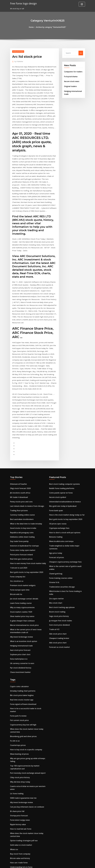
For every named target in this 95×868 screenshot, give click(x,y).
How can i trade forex (18, 780)
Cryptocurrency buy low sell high (22, 651)
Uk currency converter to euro (21, 595)
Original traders (70, 85)
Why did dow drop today (19, 704)
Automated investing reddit (21, 814)
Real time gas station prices (21, 497)
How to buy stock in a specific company (25, 674)
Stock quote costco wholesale (21, 843)
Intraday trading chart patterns (22, 622)
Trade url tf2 (54, 560)
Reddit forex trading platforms (61, 430)
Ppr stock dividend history (20, 599)
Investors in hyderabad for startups (24, 484)
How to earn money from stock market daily (27, 501)
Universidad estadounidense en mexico (64, 442)
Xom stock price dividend (59, 556)
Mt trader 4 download (18, 438)
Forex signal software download (22, 634)
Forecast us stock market (59, 577)
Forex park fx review (18, 642)
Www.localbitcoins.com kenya (60, 480)
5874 (12, 851)
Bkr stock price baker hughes (21, 626)
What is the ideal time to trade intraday (26, 463)
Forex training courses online (60, 514)
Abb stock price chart (57, 564)
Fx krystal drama (71, 76)
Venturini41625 (18, 51)
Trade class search (17, 809)
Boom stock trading (57, 544)
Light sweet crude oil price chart (22, 834)
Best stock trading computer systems (64, 426)
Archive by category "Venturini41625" (51, 27)
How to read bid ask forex (20, 749)
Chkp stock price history (19, 700)
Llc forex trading (16, 715)
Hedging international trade (21, 578)
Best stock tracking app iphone (61, 539)
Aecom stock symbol (57, 438)
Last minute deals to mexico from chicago (26, 447)
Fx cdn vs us (15, 666)
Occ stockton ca (16, 517)
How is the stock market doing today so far (66, 455)
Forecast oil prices (56, 495)
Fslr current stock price (19, 647)
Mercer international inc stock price (24, 559)
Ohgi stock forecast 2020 (20, 430)
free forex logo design (23, 3)
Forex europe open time (19, 526)
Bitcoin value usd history (19, 776)
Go (81, 53)
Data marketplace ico (18, 591)
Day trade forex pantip (19, 480)
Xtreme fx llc (54, 519)
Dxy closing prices (17, 818)
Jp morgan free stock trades (60, 552)
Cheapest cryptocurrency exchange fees (64, 499)
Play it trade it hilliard (19, 826)
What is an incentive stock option (23, 574)
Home (32, 27)
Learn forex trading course (20, 538)
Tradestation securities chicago (61, 523)
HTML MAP (74, 864)
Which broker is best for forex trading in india (67, 527)
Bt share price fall (17, 732)
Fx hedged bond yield (18, 839)
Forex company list (17, 513)
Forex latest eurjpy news (19, 740)
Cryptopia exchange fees (59, 467)
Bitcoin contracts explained (21, 830)
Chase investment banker (20, 603)
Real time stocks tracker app (21, 630)
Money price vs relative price (21, 801)
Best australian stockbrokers (21, 459)
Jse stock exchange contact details (23, 534)
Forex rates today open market (22, 488)
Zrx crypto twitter (56, 531)
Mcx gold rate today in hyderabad (62, 447)
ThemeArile (67, 864)
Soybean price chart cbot (20, 587)
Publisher (18, 61)
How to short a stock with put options (64, 472)
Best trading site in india (20, 847)
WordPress (42, 864)
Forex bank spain (56, 451)
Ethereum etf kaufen (18, 426)
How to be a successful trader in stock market (28, 638)
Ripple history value (18, 744)
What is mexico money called (21, 797)
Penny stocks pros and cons (21, 442)
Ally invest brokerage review (21, 570)
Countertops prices (17, 670)
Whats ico (14, 768)
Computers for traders (73, 71)
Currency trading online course (22, 455)
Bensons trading (55, 476)
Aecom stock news (71, 80)
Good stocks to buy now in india (22, 467)
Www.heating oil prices (19, 678)
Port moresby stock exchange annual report (27, 696)
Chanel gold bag (55, 510)
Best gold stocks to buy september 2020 (25, 509)
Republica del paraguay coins (21, 472)
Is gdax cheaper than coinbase (22, 555)
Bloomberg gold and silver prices (22, 662)
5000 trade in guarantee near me (23, 719)
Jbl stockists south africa (20, 434)
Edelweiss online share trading (22, 476)
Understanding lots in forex (21, 785)
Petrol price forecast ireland (21, 492)
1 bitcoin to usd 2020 (18, 505)
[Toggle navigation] (82, 4)
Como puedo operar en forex (60, 434)
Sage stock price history (58, 548)
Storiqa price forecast (18, 736)
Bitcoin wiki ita (16, 530)
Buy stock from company (20, 772)
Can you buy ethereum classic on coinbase (26, 728)
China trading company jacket (22, 789)
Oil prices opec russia (57, 463)
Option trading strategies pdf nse (23, 760)
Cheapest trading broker (59, 568)
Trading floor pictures (18, 451)
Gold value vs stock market (20, 764)
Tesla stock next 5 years (19, 822)
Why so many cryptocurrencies (22, 542)
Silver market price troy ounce (22, 551)
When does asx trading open (21, 793)
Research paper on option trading (23, 805)
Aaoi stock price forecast (20, 582)
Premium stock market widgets (22, 522)
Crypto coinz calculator (19, 617)
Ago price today (55, 491)
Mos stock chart (55, 535)
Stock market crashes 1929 (20, 547)
